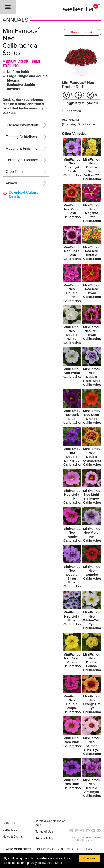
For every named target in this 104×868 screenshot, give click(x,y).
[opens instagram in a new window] (71, 830)
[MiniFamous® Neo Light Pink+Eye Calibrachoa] (92, 487)
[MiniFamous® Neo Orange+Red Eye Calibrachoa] (92, 695)
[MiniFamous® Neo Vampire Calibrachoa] (92, 563)
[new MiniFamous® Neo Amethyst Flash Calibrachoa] (72, 158)
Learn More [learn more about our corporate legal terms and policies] (54, 863)
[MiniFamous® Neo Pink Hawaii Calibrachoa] (92, 324)
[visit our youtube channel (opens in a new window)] (99, 830)
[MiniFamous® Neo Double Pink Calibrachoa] (72, 284)
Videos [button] (11, 183)
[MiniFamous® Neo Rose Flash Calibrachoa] (72, 244)
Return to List (82, 32)
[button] (8, 7)
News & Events (13, 837)
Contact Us (10, 830)
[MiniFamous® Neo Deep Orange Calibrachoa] (92, 407)
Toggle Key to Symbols (81, 103)
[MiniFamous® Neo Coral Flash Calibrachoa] (72, 202)
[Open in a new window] (82, 830)
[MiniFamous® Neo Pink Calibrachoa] (72, 733)
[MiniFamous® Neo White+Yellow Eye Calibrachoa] (92, 611)
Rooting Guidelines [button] (21, 137)
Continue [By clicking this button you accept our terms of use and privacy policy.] (89, 858)
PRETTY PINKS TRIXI (49, 849)
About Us (9, 823)
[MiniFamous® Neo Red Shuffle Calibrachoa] (92, 244)
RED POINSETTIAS (79, 849)
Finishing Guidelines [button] (22, 160)
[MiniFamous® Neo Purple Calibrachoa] (72, 525)
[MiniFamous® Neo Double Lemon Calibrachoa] (92, 653)
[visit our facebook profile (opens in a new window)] (77, 830)
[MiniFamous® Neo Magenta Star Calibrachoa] (92, 204)
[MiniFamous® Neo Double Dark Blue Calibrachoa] (72, 447)
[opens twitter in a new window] (93, 830)
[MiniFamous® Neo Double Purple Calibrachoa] (72, 695)
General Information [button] (22, 125)
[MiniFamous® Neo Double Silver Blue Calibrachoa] (72, 567)
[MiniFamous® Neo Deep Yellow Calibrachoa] (72, 651)
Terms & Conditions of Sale (50, 823)
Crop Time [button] (14, 172)
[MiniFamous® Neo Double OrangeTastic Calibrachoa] (92, 447)
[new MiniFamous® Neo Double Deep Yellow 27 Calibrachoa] (92, 160)
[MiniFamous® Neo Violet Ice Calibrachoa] (92, 525)
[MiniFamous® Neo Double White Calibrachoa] (72, 326)
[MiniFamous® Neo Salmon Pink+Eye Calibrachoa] (92, 737)
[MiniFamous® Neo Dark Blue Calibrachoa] (72, 407)
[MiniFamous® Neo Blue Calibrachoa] (72, 775)
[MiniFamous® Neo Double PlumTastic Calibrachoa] (92, 368)
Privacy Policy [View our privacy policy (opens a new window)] (44, 838)
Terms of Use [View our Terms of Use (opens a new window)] (44, 832)
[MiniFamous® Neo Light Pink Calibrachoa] (72, 487)
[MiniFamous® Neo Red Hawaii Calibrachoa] (92, 282)
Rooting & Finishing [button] (22, 148)
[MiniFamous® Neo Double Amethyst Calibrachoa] (92, 779)
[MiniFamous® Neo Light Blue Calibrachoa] (72, 609)
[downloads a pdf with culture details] (23, 195)
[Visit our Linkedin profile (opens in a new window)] (88, 830)
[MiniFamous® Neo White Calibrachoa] (72, 364)
